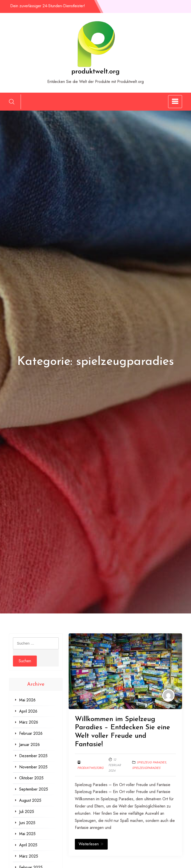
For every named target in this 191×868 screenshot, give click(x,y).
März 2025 (29, 856)
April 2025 (28, 845)
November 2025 (33, 767)
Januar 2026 (29, 745)
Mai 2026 (27, 700)
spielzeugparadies (146, 768)
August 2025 (30, 800)
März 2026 (29, 722)
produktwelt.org (95, 72)
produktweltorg (90, 768)
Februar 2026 (31, 733)
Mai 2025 (27, 834)
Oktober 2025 (31, 778)
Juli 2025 (27, 812)
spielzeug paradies (151, 762)
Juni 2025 (27, 823)
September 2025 (34, 789)
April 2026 (28, 711)
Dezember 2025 (33, 756)
